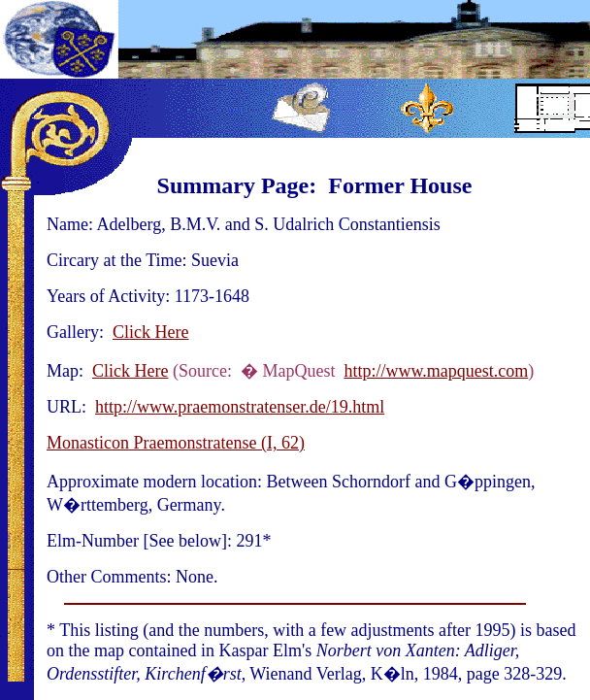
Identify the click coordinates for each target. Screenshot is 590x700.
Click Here (150, 332)
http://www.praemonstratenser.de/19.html (240, 407)
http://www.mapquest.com (436, 371)
